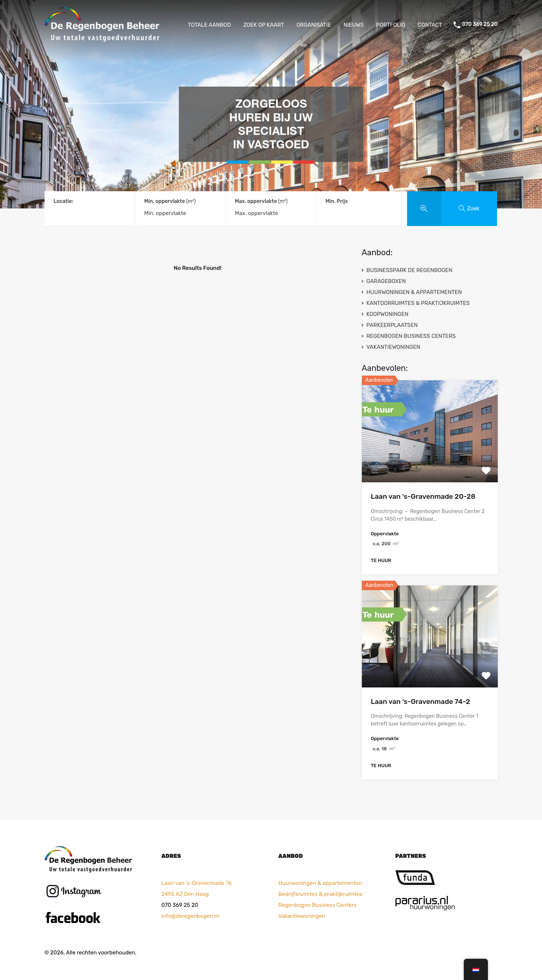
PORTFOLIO (391, 25)
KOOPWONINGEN (388, 314)
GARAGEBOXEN (386, 281)
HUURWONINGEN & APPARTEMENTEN (414, 292)
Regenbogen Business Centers (318, 905)
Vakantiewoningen (302, 916)
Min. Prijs (337, 201)
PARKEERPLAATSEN (392, 325)
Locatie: (64, 201)
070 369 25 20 (480, 24)
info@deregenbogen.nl (190, 916)
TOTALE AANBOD (209, 25)
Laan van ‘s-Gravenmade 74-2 (421, 702)
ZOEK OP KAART (264, 25)
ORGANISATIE (314, 25)
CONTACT (430, 25)
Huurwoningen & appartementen (320, 883)
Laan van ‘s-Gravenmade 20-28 (423, 496)
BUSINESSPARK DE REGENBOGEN (410, 270)
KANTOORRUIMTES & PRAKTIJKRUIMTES (418, 303)
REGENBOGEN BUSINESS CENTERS (411, 336)
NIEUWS (354, 25)
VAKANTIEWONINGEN (393, 347)
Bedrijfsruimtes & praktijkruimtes (321, 894)
